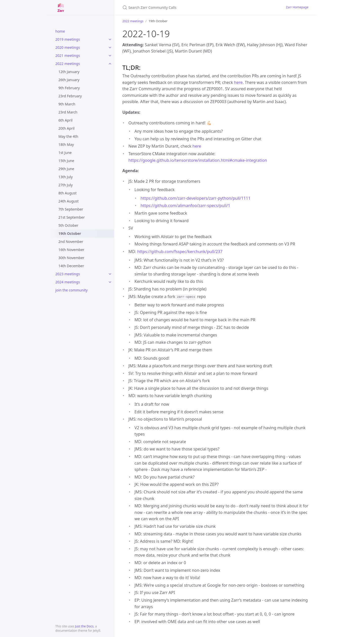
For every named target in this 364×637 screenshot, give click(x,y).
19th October (70, 233)
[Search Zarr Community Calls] (182, 7)
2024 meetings (68, 282)
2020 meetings (68, 47)
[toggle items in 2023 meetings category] (110, 274)
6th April (65, 120)
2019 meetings (68, 39)
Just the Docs (84, 626)
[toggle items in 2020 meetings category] (110, 48)
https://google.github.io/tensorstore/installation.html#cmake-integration (198, 160)
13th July (66, 177)
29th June (66, 169)
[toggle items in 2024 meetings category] (110, 282)
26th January (69, 80)
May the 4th (68, 136)
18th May (66, 144)
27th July (66, 185)
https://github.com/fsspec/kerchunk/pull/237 (180, 252)
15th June (66, 161)
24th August (69, 201)
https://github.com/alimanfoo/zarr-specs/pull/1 (185, 206)
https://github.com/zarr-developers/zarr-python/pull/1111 (196, 198)
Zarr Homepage (297, 7)
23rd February (70, 96)
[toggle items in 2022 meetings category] (110, 64)
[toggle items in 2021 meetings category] (110, 56)
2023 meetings (68, 274)
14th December (71, 266)
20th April (66, 128)
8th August (67, 193)
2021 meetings (68, 55)
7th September (71, 209)
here (238, 82)
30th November (71, 258)
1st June (65, 153)
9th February (69, 88)
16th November (71, 250)
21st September (72, 217)
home (60, 31)
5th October (68, 225)
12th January (69, 72)
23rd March (68, 112)
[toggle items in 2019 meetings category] (110, 39)
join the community (72, 290)
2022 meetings (68, 64)
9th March (67, 104)
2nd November (71, 242)
